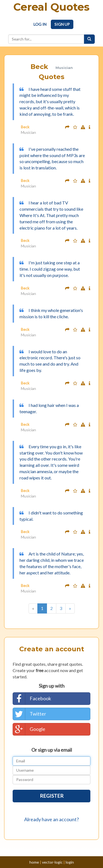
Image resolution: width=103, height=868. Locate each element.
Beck (25, 127)
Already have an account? (51, 819)
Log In (40, 24)
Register (52, 796)
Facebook (32, 699)
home (34, 862)
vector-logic (52, 862)
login (70, 862)
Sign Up (62, 24)
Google (29, 729)
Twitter (30, 714)
